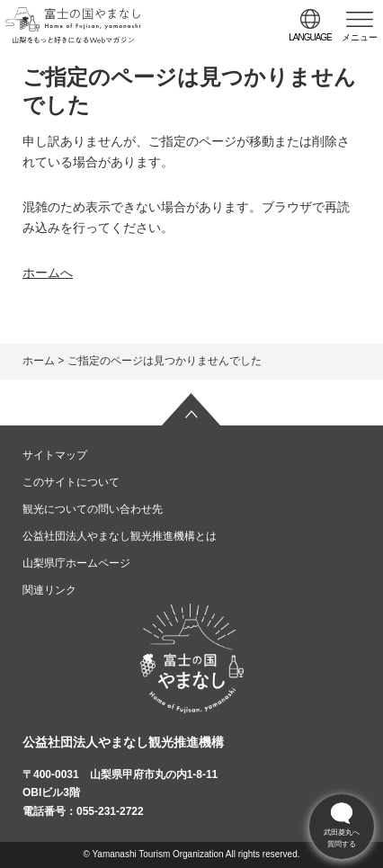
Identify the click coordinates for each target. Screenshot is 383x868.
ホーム (39, 361)
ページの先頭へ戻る (191, 409)
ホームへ (48, 273)
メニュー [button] (360, 37)
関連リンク (49, 590)
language (310, 37)
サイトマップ (55, 455)
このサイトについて (71, 482)
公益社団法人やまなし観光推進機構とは (120, 536)
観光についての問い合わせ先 (93, 509)
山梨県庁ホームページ (76, 563)
